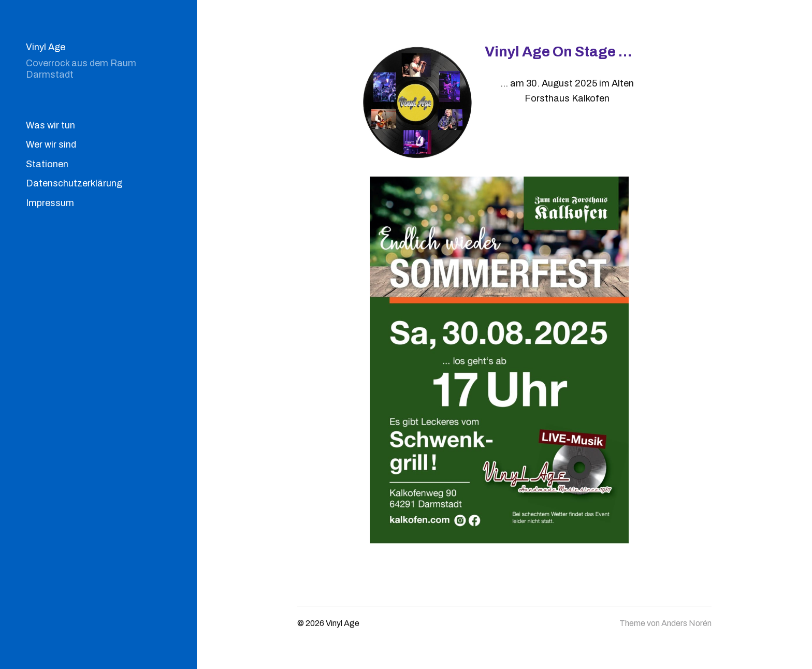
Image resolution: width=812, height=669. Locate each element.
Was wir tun (50, 125)
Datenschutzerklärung (74, 183)
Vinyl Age (46, 47)
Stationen (47, 164)
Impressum (50, 203)
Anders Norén (686, 623)
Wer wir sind (51, 144)
